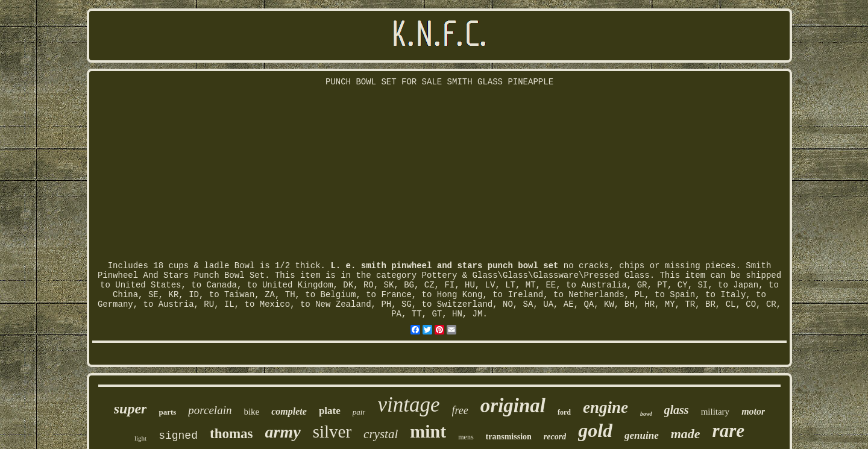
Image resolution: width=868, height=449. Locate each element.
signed (178, 436)
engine (605, 407)
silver (332, 432)
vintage (408, 405)
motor (753, 411)
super (131, 409)
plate (330, 411)
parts (167, 412)
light (140, 438)
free (460, 410)
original (513, 406)
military (715, 412)
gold (595, 430)
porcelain (210, 410)
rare (728, 431)
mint (428, 431)
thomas (231, 434)
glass (677, 410)
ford (564, 412)
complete (289, 411)
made (686, 434)
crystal (381, 434)
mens (466, 437)
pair (359, 412)
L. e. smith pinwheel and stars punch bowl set (444, 266)
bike (251, 412)
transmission (509, 437)
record (555, 437)
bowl (646, 414)
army (283, 432)
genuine (642, 435)
